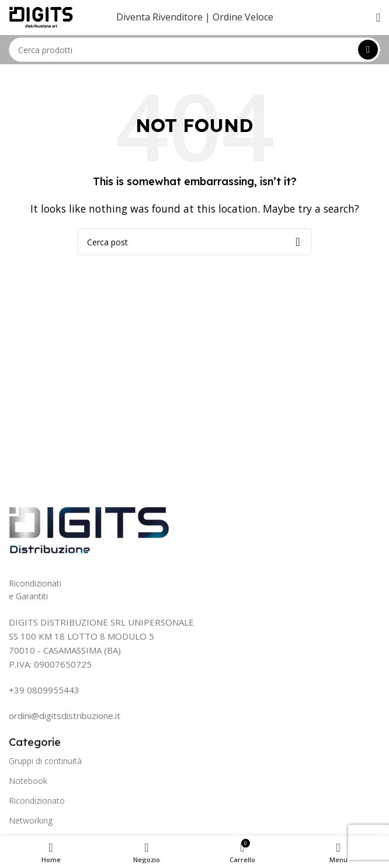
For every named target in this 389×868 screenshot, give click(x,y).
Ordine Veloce (243, 17)
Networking (31, 820)
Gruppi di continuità (45, 761)
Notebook (28, 781)
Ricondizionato (37, 801)
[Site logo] (41, 16)
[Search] (194, 50)
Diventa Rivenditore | (163, 17)
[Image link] (89, 529)
